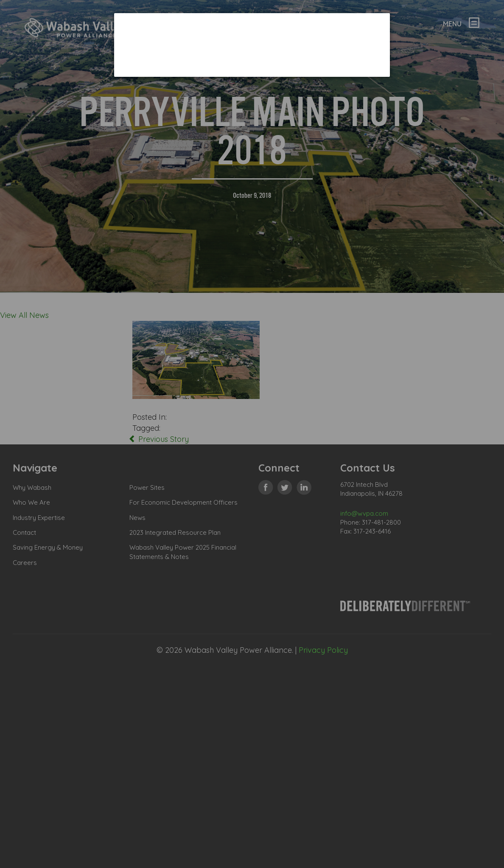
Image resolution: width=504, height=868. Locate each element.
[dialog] (252, 45)
